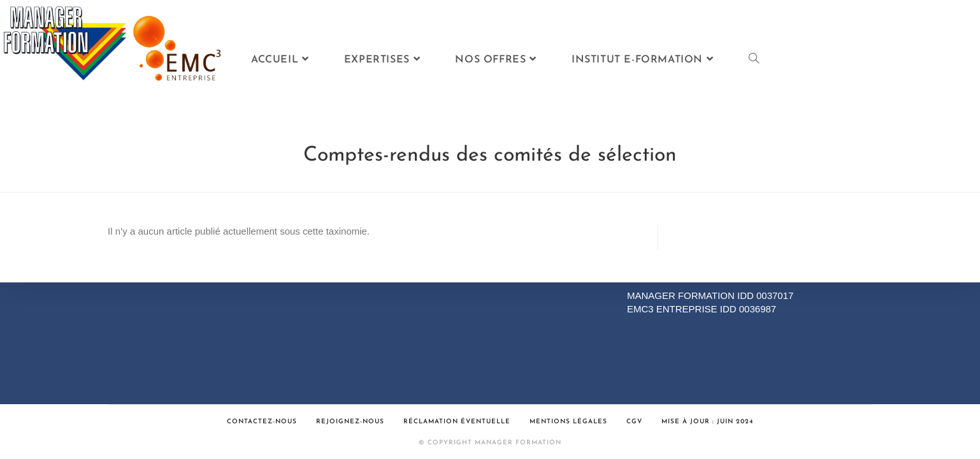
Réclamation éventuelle (457, 422)
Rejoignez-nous (350, 422)
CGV (634, 422)
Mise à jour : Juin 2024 (707, 422)
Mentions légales (568, 422)
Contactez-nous (262, 422)
